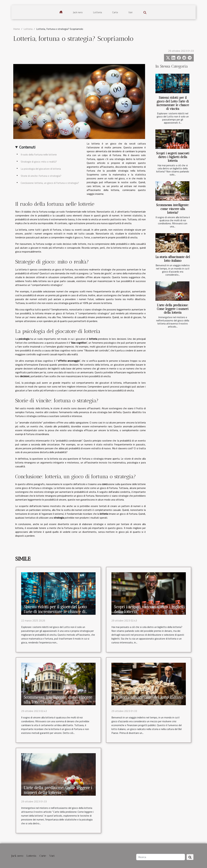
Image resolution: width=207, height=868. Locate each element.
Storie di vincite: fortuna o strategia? (41, 176)
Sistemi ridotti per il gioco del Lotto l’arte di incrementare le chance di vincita (173, 103)
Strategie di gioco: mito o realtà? (39, 162)
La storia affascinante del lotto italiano (173, 259)
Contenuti (27, 147)
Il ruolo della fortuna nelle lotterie (39, 154)
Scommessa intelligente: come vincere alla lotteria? (173, 209)
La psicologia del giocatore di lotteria (41, 169)
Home (17, 29)
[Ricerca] (161, 857)
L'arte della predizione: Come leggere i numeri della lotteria (173, 309)
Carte (115, 12)
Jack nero (78, 12)
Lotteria (97, 12)
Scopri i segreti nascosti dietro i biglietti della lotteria (173, 157)
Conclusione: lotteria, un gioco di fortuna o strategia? (50, 183)
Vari (130, 12)
